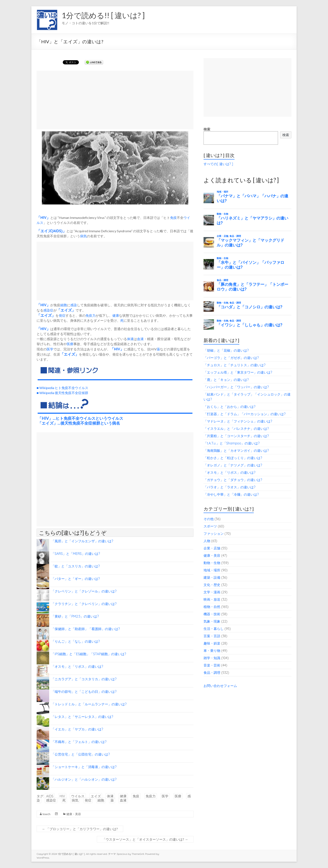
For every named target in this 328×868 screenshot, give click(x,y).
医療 (70, 344)
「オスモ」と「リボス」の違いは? (77, 666)
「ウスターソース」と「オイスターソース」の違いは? (145, 839)
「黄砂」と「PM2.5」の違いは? (75, 616)
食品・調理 (212, 673)
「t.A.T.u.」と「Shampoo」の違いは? (232, 443)
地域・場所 (212, 570)
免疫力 (91, 315)
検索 (207, 129)
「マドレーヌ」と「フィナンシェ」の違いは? (238, 421)
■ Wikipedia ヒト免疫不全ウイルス (62, 388)
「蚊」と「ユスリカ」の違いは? (76, 566)
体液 (130, 339)
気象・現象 (212, 621)
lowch (47, 814)
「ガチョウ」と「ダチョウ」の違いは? (233, 480)
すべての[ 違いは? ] (218, 164)
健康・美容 (74, 814)
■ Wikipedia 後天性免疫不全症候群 (62, 393)
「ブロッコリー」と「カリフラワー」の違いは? (80, 829)
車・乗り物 (212, 651)
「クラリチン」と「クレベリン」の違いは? (84, 604)
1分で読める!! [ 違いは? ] (103, 15)
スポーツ (210, 526)
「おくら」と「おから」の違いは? (229, 407)
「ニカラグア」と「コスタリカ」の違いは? (84, 679)
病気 (83, 236)
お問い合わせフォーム (220, 686)
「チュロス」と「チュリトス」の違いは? (234, 365)
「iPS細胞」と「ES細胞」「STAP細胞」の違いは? (89, 654)
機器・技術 (212, 614)
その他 (209, 519)
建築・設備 (212, 577)
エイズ (46, 231)
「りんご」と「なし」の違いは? (76, 641)
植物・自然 (212, 607)
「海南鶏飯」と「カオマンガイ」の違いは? (236, 451)
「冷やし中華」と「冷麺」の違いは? (231, 494)
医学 (50, 349)
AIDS (57, 231)
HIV (43, 217)
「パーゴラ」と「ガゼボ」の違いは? (231, 358)
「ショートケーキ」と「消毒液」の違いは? (84, 767)
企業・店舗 (212, 548)
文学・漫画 (212, 592)
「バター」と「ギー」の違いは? (76, 579)
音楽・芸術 (212, 665)
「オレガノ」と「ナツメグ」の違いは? (233, 465)
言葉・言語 (212, 636)
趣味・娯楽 (212, 643)
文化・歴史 (212, 585)
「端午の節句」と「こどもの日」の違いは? (84, 692)
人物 (207, 541)
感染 (74, 305)
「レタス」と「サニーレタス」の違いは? (82, 717)
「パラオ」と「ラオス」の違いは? (229, 487)
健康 (116, 315)
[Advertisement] (115, 100)
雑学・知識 (212, 658)
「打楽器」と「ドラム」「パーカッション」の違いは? (245, 414)
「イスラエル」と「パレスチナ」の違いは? (236, 429)
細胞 (64, 305)
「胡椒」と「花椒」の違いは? (226, 350)
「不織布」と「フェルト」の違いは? (79, 742)
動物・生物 (212, 563)
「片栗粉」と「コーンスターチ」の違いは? (236, 436)
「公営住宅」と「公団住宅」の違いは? (81, 754)
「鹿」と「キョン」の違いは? (226, 380)
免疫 (173, 218)
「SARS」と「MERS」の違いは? (76, 554)
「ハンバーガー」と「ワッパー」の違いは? (236, 387)
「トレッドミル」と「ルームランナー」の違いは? (89, 704)
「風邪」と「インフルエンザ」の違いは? (82, 541)
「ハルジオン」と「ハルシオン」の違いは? (84, 779)
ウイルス (78, 796)
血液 (140, 339)
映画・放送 (212, 599)
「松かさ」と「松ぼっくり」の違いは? (233, 458)
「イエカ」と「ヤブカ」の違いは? (77, 729)
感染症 (48, 310)
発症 (62, 315)
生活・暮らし (214, 629)
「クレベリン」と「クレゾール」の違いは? (84, 591)
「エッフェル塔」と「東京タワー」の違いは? (238, 372)
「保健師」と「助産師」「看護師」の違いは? (86, 629)
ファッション (214, 534)
